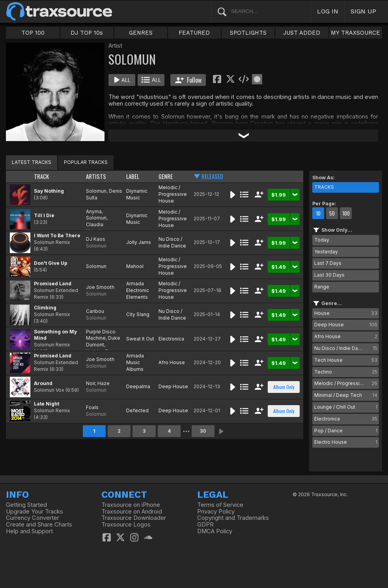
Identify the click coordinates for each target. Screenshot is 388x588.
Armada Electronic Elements (138, 290)
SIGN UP (363, 11)
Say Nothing (49, 191)
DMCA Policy (215, 531)
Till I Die (44, 215)
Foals (92, 407)
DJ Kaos (96, 239)
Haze (104, 383)
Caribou (95, 311)
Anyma (94, 211)
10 (318, 213)
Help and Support (29, 531)
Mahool (135, 266)
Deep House (173, 386)
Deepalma (138, 386)
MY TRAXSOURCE (355, 33)
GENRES (141, 33)
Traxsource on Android (132, 512)
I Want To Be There (57, 235)
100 (346, 213)
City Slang (138, 314)
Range (322, 287)
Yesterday (326, 252)
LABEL (133, 176)
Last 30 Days (329, 275)
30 (203, 431)
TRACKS (324, 187)
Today (322, 240)
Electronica (171, 339)
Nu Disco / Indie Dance (172, 242)
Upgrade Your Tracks (35, 512)
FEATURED (194, 33)
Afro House (172, 362)
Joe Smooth (100, 287)
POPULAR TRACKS (86, 162)
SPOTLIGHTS (248, 33)
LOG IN (328, 11)
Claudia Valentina (96, 228)
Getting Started (26, 505)
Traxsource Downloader (134, 518)
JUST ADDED (302, 33)
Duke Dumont (103, 341)
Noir (90, 383)
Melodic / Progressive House (173, 194)
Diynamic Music (137, 194)
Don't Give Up (51, 263)
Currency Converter (33, 518)
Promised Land (53, 284)
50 (332, 213)
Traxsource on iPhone (131, 505)
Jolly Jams (139, 242)
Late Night (47, 404)
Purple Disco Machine (101, 335)
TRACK (41, 176)
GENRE (166, 176)
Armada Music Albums (135, 362)
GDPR (205, 525)
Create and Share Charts (39, 525)
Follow (188, 80)
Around (43, 383)
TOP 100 (33, 33)
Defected (137, 410)
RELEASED (212, 176)
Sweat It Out (140, 339)
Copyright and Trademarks (233, 518)
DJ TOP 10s (87, 33)
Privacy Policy (216, 512)
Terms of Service (220, 505)
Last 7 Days (328, 263)
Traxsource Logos (126, 525)
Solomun (96, 191)
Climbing (45, 308)
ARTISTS (96, 176)
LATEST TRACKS (32, 162)
